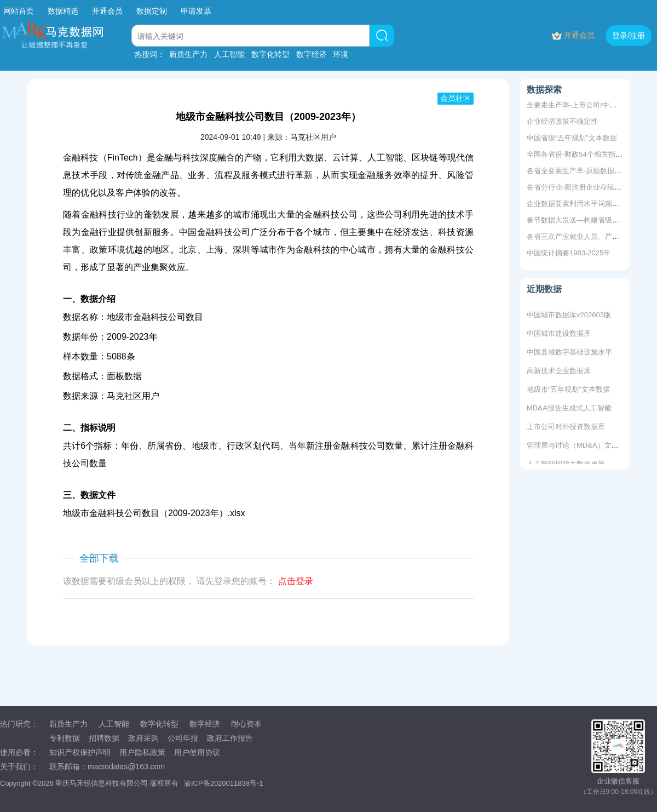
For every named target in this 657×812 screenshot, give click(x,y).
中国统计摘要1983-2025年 (569, 253)
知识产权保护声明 (80, 752)
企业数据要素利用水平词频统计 (577, 204)
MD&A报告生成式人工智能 (569, 410)
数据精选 (63, 11)
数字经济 (312, 54)
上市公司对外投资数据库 (566, 428)
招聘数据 (104, 738)
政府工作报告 (230, 738)
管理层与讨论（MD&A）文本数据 (580, 447)
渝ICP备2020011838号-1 (224, 783)
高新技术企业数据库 (559, 372)
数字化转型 (270, 54)
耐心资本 (246, 724)
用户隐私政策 (142, 752)
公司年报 (183, 738)
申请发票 (196, 11)
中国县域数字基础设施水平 (569, 354)
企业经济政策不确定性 (562, 121)
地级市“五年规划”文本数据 (568, 391)
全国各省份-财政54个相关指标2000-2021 (592, 154)
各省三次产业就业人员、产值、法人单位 (591, 236)
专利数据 (65, 738)
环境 (341, 54)
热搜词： (149, 54)
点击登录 (296, 581)
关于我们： (19, 767)
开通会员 (108, 11)
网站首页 (19, 11)
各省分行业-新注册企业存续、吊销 (581, 187)
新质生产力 (188, 54)
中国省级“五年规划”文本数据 (572, 138)
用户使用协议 (197, 752)
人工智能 (229, 54)
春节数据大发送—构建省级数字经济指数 (591, 220)
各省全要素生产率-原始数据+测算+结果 (589, 171)
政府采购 (143, 738)
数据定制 (152, 11)
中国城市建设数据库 (559, 335)
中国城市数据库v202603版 (569, 316)
